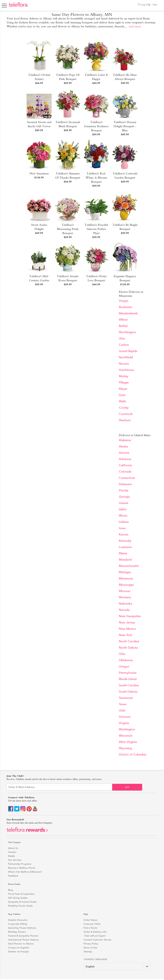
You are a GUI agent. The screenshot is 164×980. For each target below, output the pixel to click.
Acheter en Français (18, 952)
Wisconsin (126, 736)
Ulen (122, 338)
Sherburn (125, 420)
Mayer (123, 389)
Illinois (123, 516)
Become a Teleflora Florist (22, 868)
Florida (124, 490)
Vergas (124, 301)
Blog (10, 890)
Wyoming (125, 748)
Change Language (96, 959)
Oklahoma (126, 660)
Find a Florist (90, 928)
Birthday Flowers (17, 932)
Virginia (124, 723)
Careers (12, 852)
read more (135, 26)
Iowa (122, 528)
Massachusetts (129, 566)
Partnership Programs (20, 864)
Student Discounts (18, 920)
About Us (13, 848)
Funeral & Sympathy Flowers (23, 936)
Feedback (13, 876)
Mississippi (126, 585)
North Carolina (129, 641)
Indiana (124, 522)
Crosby (124, 408)
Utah (122, 710)
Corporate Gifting (18, 924)
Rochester (126, 307)
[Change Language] (117, 966)
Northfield (126, 357)
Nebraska (125, 604)
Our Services (15, 860)
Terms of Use (90, 948)
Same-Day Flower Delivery (22, 928)
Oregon (124, 666)
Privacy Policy (91, 944)
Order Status (90, 920)
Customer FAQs (92, 924)
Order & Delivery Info (95, 932)
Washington (127, 729)
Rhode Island (128, 679)
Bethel (123, 326)
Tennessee (126, 698)
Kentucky (125, 541)
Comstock (126, 414)
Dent (122, 395)
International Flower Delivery (23, 940)
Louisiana (125, 547)
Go (127, 787)
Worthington (127, 332)
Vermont (125, 717)
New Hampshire (130, 616)
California (125, 465)
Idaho (123, 509)
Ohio (122, 654)
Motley (124, 376)
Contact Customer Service (97, 940)
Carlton (124, 345)
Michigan (125, 572)
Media (11, 856)
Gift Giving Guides (18, 898)
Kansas (124, 534)
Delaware (125, 484)
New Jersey (127, 622)
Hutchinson (126, 370)
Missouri (125, 591)
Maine (123, 553)
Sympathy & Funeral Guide (22, 902)
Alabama (125, 440)
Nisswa (124, 364)
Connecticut (127, 478)
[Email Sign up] (59, 787)
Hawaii (123, 503)
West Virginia (128, 742)
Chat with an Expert (95, 936)
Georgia (124, 497)
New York (125, 635)
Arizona (124, 453)
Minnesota (126, 578)
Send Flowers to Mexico (21, 944)
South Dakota (128, 692)
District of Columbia (133, 754)
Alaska (123, 446)
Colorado (125, 472)
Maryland (125, 560)
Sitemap (88, 952)
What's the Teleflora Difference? (25, 872)
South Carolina (129, 685)
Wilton (123, 320)
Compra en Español (19, 948)
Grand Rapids (128, 351)
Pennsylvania (128, 673)
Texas (123, 704)
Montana (125, 597)
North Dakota (128, 648)
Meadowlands (128, 313)
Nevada (124, 610)
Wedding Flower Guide (20, 906)
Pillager (124, 382)
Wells (123, 401)
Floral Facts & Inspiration (21, 894)
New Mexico (127, 629)
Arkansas (125, 459)
